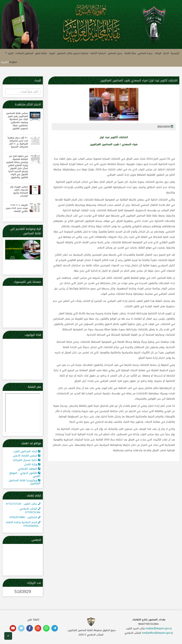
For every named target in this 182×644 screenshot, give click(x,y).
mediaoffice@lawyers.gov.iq (157, 633)
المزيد (9, 53)
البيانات (158, 53)
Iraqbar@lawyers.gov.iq (159, 628)
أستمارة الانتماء (98, 53)
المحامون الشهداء (24, 53)
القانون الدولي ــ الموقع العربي (25, 475)
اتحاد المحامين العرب (27, 451)
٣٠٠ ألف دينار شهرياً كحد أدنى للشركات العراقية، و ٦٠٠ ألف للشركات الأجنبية (18, 142)
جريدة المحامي (145, 53)
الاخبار (166, 53)
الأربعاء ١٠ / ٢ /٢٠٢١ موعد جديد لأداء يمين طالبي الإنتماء (17, 208)
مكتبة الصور (41, 53)
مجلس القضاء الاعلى (27, 456)
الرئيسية (175, 53)
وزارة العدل (32, 464)
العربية (4, 62)
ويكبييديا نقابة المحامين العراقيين (25, 482)
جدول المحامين (115, 53)
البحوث (52, 53)
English (13, 62)
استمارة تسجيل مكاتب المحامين (73, 53)
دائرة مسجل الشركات (26, 460)
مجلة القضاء (130, 53)
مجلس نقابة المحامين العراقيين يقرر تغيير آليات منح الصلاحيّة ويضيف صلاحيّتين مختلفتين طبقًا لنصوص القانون (17, 121)
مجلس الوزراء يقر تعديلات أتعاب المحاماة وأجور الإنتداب (19, 192)
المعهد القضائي (29, 469)
